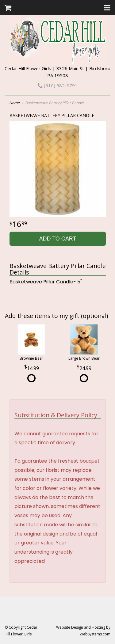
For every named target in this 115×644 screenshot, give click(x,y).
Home (14, 103)
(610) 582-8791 (58, 85)
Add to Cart (57, 239)
